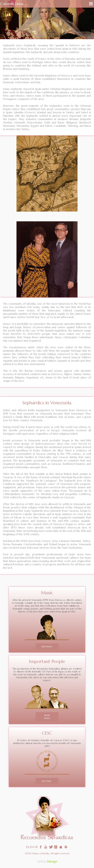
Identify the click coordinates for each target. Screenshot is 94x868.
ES (28, 847)
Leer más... (47, 781)
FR (36, 847)
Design (52, 861)
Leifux (42, 861)
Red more (47, 646)
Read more (47, 717)
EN (32, 847)
